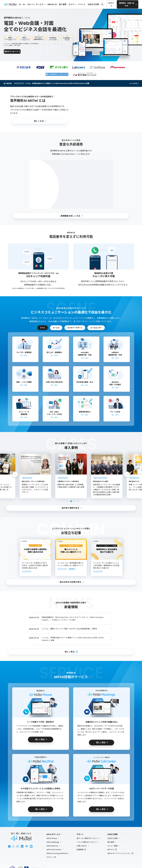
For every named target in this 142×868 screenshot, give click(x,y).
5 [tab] (78, 501)
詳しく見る (70, 651)
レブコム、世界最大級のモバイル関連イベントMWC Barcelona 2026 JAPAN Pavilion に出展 (61, 83)
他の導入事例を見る (70, 508)
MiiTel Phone (52, 838)
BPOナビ (111, 849)
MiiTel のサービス (53, 834)
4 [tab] (75, 501)
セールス (56, 328)
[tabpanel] (71, 476)
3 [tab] (71, 501)
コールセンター (96, 328)
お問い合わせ (82, 845)
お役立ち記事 (95, 4)
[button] (103, 110)
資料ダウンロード (17, 52)
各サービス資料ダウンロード (88, 838)
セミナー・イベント (81, 4)
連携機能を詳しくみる (70, 216)
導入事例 (69, 4)
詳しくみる (39, 121)
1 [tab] (64, 501)
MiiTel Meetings (53, 842)
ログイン (111, 5)
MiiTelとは (60, 4)
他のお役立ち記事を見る (70, 582)
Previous (15, 474)
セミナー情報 (112, 845)
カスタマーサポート (75, 328)
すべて (43, 328)
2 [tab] (67, 501)
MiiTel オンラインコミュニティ (119, 853)
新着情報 (80, 849)
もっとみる (133, 83)
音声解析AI (72, 569)
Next (127, 474)
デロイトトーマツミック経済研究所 (49, 43)
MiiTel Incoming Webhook (57, 853)
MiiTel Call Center (54, 849)
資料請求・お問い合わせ (127, 5)
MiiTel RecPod (52, 845)
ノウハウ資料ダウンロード (87, 842)
